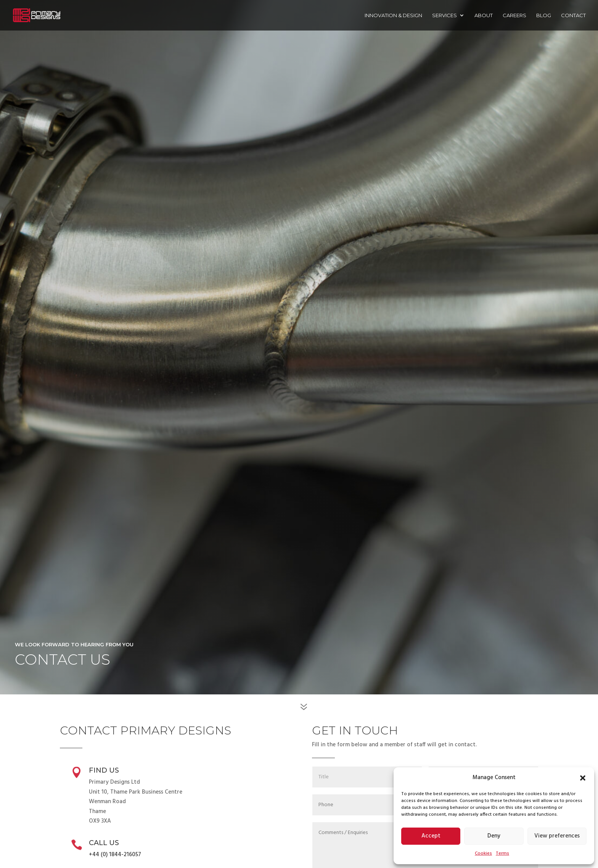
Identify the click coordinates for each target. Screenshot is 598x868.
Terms (502, 854)
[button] (583, 778)
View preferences (557, 836)
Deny (494, 836)
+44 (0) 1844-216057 (115, 855)
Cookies (483, 854)
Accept (431, 836)
